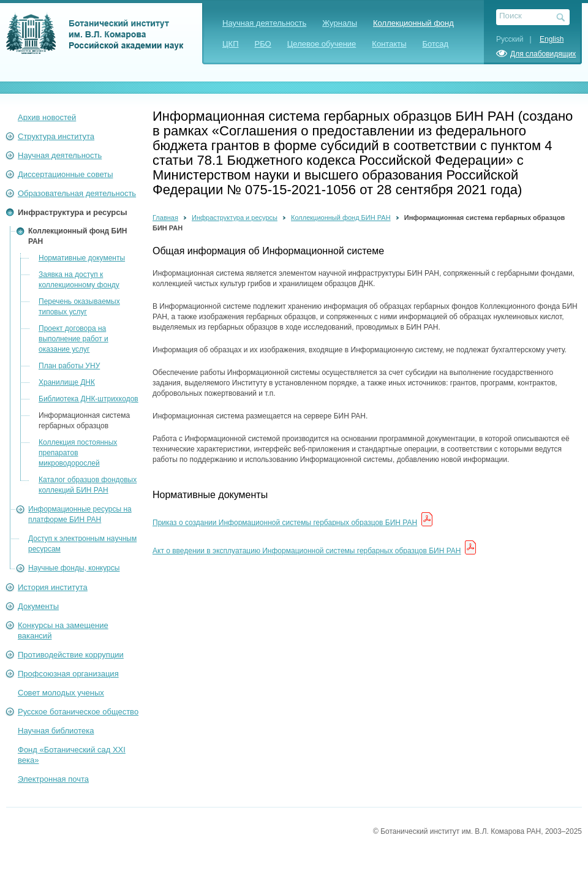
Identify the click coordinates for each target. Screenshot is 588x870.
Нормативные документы (82, 258)
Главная (165, 217)
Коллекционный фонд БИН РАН (341, 217)
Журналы (340, 23)
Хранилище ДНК (67, 382)
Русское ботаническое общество (78, 712)
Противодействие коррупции (71, 655)
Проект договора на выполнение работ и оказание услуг (73, 339)
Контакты (389, 44)
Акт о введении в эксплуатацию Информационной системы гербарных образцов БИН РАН (307, 551)
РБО (263, 44)
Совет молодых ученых (61, 693)
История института (53, 587)
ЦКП (231, 44)
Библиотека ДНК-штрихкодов (89, 399)
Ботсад (436, 44)
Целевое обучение (322, 44)
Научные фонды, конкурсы (74, 568)
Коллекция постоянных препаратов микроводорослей (78, 453)
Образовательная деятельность (77, 193)
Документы (38, 606)
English (552, 39)
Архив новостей (47, 117)
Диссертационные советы (66, 174)
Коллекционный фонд (413, 23)
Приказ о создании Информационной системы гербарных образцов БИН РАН (285, 523)
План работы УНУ (69, 366)
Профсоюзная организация (68, 674)
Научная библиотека (56, 731)
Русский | (517, 39)
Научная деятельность (264, 23)
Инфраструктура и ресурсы (73, 212)
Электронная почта (53, 779)
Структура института (56, 136)
